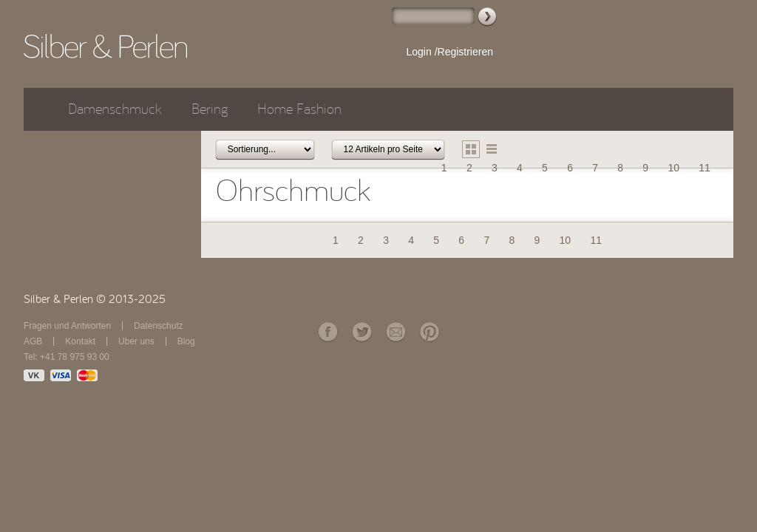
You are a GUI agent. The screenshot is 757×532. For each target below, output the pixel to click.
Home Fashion (299, 109)
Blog (186, 341)
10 (673, 168)
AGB (33, 341)
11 (705, 168)
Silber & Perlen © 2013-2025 (95, 299)
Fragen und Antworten (67, 326)
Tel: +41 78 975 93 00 (67, 357)
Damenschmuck (115, 109)
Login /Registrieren (449, 52)
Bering (210, 109)
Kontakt (80, 341)
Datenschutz (159, 326)
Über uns (136, 341)
